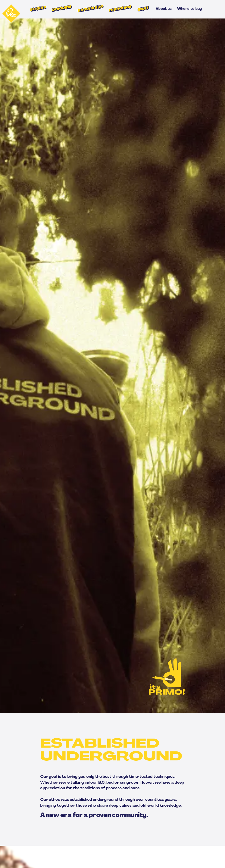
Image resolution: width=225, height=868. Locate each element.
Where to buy (189, 9)
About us (164, 9)
